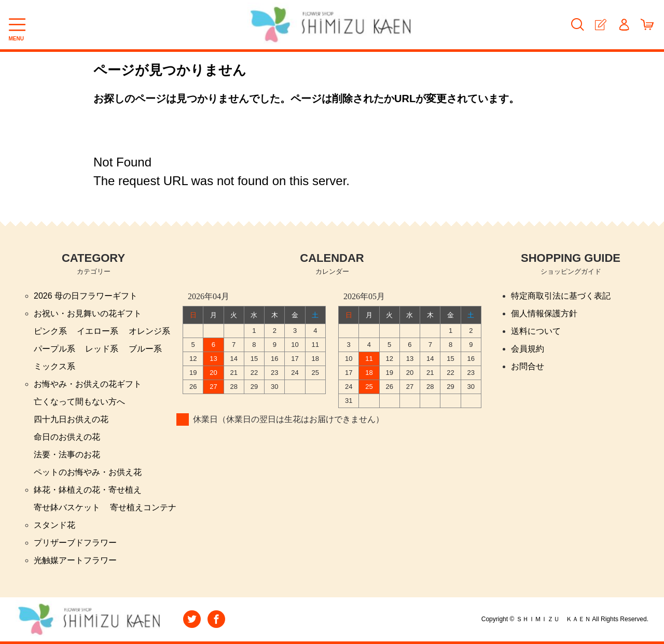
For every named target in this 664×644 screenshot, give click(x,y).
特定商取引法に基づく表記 (561, 296)
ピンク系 (50, 331)
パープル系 (54, 349)
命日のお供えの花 (67, 437)
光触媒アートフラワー (75, 560)
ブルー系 (145, 349)
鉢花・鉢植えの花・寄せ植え (88, 490)
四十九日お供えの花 (71, 419)
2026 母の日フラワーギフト (86, 296)
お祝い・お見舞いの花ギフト (88, 313)
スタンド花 (54, 525)
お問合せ (528, 366)
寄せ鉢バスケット (67, 507)
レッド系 (102, 349)
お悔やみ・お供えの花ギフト (88, 384)
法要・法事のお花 (67, 454)
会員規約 (528, 349)
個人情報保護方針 (544, 313)
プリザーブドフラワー (75, 543)
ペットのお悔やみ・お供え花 (88, 472)
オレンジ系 (149, 331)
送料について (536, 331)
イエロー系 (98, 331)
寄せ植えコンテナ (143, 507)
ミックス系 (54, 366)
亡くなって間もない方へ (79, 402)
